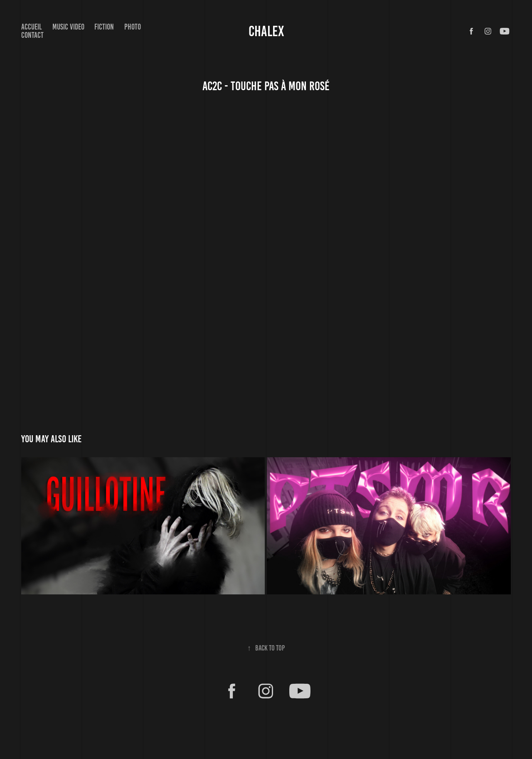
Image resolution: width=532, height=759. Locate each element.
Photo (133, 27)
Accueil (32, 27)
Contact (32, 35)
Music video (68, 27)
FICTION (104, 27)
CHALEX (266, 31)
